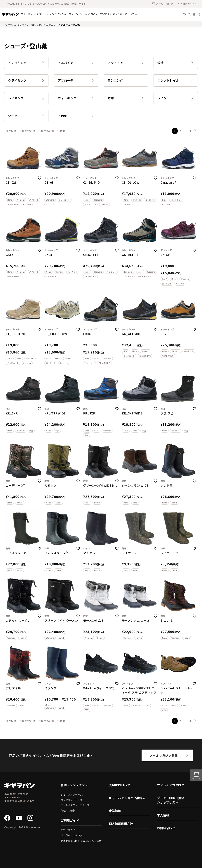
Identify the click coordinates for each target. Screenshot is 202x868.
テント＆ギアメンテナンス (75, 805)
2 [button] (180, 131)
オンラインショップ (60, 14)
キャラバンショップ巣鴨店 (127, 798)
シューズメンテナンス (73, 795)
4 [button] (190, 131)
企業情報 (115, 811)
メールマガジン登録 (164, 755)
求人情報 (163, 815)
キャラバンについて (123, 14)
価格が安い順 (27, 131)
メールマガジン (162, 4)
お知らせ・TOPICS (99, 14)
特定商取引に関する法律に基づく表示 (81, 841)
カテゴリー (40, 14)
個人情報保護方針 (121, 824)
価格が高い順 (46, 131)
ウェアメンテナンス (72, 800)
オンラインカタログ (72, 835)
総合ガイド (187, 4)
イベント (80, 14)
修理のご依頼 (68, 810)
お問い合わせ (166, 828)
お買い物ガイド (69, 830)
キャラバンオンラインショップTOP (24, 25)
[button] (195, 131)
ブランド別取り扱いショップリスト (171, 800)
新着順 (61, 131)
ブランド (25, 14)
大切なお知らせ (119, 785)
